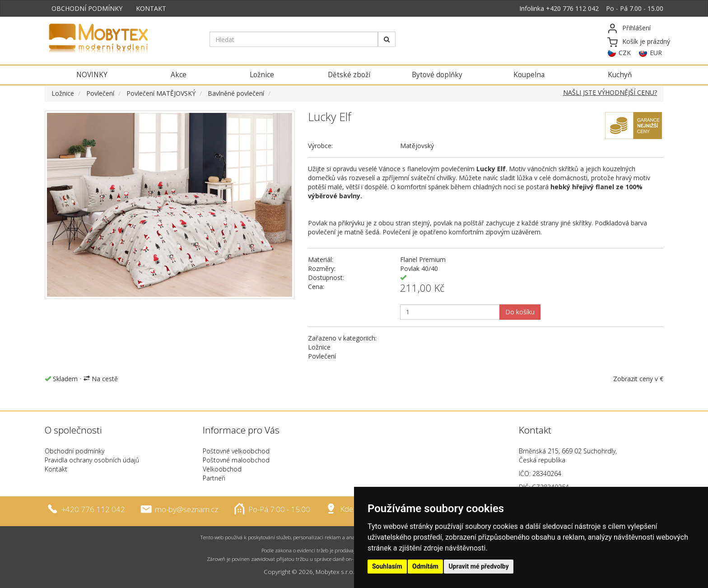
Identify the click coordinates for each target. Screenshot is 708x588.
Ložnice (262, 75)
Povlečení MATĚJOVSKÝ (161, 93)
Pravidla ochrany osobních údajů (92, 460)
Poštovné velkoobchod (236, 451)
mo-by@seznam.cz (186, 509)
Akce (179, 75)
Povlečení (100, 93)
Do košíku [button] (520, 312)
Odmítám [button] (425, 566)
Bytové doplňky (437, 75)
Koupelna (529, 75)
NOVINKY (92, 75)
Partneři (214, 478)
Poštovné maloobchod (236, 460)
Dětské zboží (349, 75)
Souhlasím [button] (387, 566)
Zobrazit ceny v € (638, 379)
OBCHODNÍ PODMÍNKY (87, 8)
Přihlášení (636, 28)
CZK (625, 53)
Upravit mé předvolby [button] (478, 566)
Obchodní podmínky (75, 451)
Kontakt (56, 469)
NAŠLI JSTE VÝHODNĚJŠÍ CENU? (610, 92)
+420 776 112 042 (572, 8)
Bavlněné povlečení (236, 93)
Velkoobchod (222, 469)
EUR (656, 53)
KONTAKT (151, 8)
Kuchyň (620, 75)
